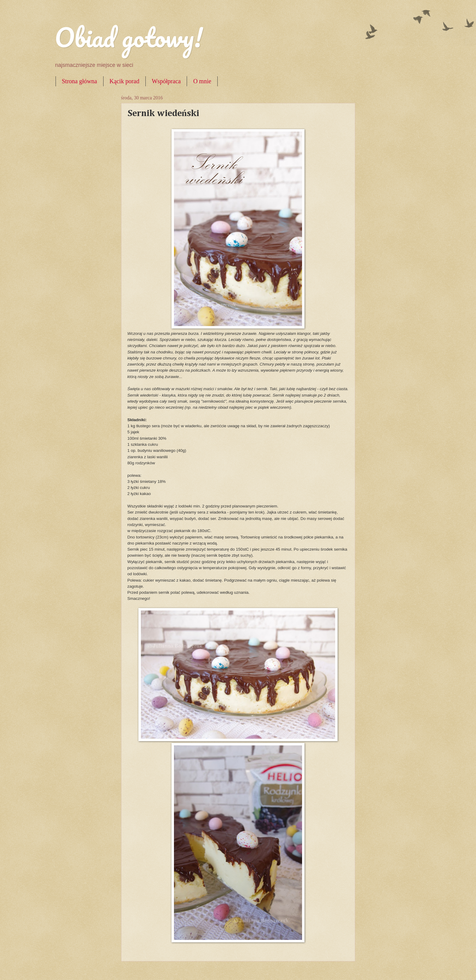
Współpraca (166, 81)
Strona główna (80, 81)
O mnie (202, 81)
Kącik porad (124, 81)
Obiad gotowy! (129, 37)
